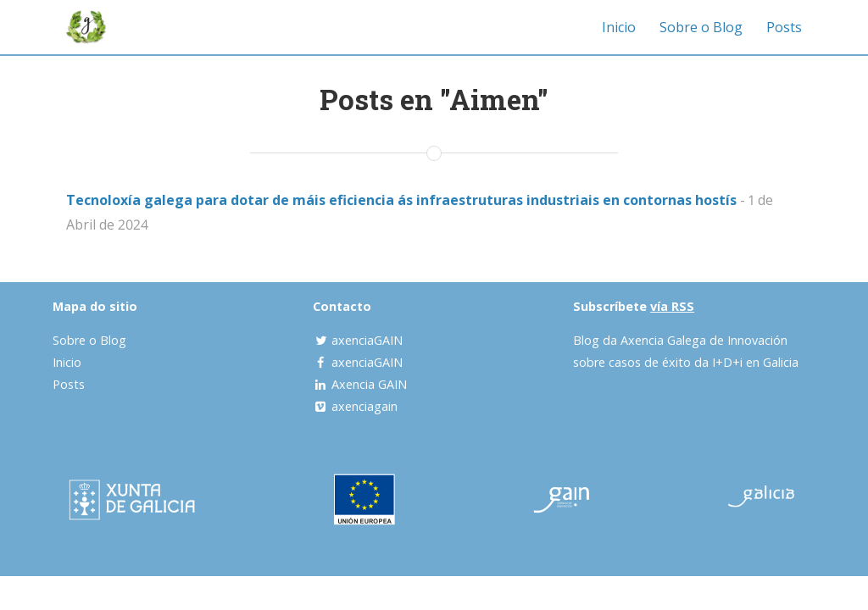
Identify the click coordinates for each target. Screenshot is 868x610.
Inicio (619, 27)
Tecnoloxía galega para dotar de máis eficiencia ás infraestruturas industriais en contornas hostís (401, 200)
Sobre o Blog (701, 27)
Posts (784, 27)
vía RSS (672, 306)
